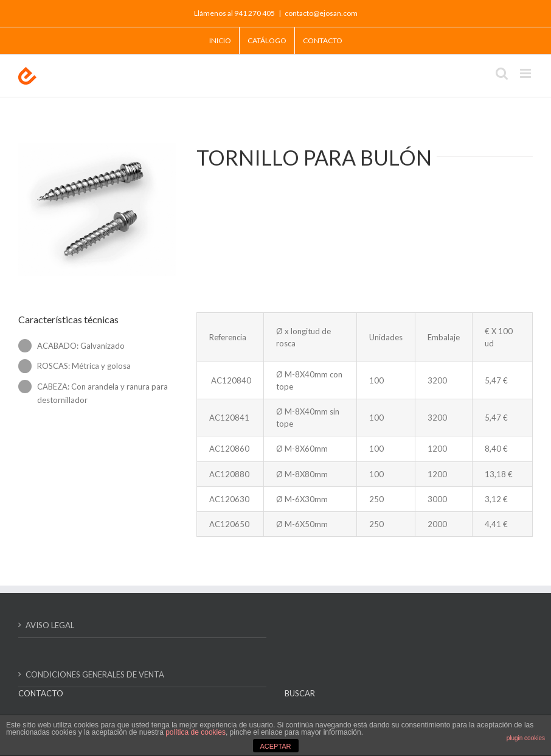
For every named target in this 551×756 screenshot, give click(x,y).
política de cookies (196, 732)
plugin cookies (526, 738)
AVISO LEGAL (50, 625)
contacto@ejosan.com (321, 13)
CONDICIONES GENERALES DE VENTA (95, 674)
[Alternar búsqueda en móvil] (502, 73)
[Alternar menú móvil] (526, 73)
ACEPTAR (275, 746)
